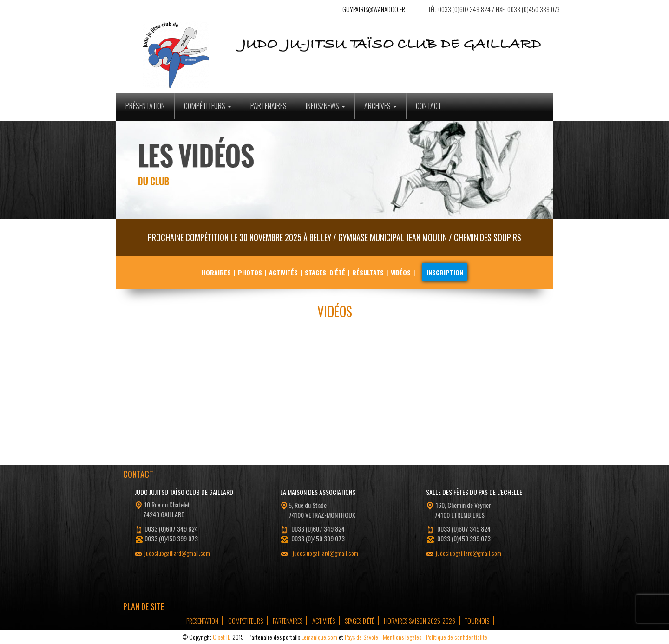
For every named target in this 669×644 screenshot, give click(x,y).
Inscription (445, 272)
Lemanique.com (319, 637)
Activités (283, 272)
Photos (250, 272)
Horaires (216, 272)
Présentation (145, 106)
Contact (429, 106)
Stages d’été (325, 272)
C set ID (222, 637)
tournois (477, 621)
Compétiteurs (208, 106)
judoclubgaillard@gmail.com (177, 553)
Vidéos (401, 272)
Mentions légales (402, 637)
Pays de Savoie (361, 637)
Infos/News (325, 106)
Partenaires (269, 106)
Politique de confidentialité (457, 637)
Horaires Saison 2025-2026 (420, 621)
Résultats (368, 272)
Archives (380, 106)
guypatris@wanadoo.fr (374, 9)
